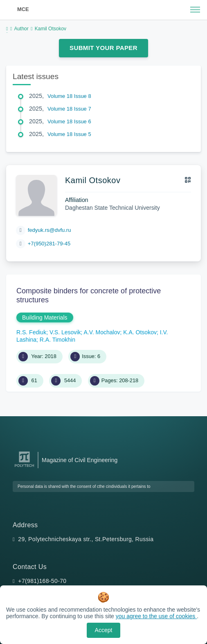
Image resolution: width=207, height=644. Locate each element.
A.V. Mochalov (102, 332)
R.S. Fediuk (31, 332)
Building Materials (45, 317)
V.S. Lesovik (65, 332)
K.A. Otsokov (140, 332)
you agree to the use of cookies (156, 616)
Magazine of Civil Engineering (80, 460)
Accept (104, 630)
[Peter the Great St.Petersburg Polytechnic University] (24, 467)
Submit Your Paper (103, 48)
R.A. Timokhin (57, 340)
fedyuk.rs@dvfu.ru (49, 230)
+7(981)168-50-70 (42, 581)
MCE (23, 9)
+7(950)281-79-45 (49, 244)
